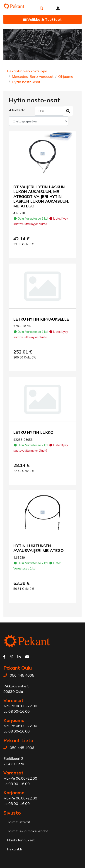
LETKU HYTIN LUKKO (33, 432)
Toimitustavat (19, 822)
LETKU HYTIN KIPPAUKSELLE (41, 319)
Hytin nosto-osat (26, 82)
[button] (41, 8)
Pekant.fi (15, 849)
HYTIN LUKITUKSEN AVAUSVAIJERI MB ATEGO (39, 548)
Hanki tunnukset (21, 840)
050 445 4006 (22, 748)
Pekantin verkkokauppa (27, 71)
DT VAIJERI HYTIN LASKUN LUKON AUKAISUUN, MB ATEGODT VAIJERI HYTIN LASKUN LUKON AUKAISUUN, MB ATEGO (41, 196)
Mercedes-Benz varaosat (33, 76)
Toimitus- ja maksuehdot (28, 831)
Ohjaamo (66, 76)
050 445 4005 (22, 675)
